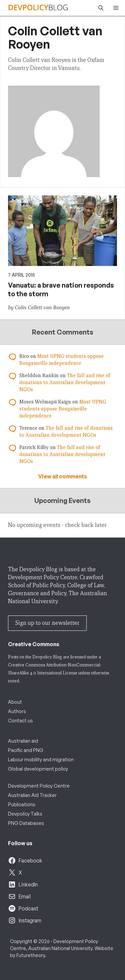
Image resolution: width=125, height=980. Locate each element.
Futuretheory (31, 955)
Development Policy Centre (39, 786)
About (15, 702)
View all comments (63, 476)
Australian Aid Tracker (32, 795)
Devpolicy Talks (25, 814)
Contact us (20, 721)
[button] (99, 8)
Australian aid (23, 741)
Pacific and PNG (26, 750)
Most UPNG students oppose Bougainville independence (63, 409)
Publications (22, 804)
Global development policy (38, 769)
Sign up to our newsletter (47, 623)
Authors (17, 711)
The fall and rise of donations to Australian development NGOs (65, 382)
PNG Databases (26, 823)
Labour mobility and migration (41, 759)
